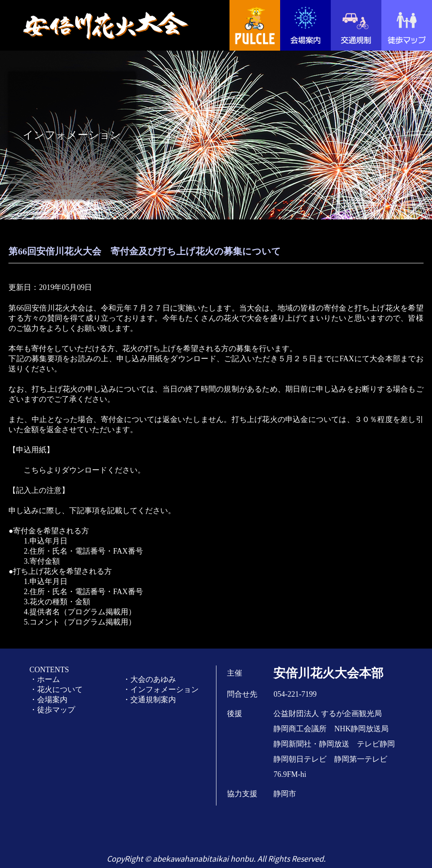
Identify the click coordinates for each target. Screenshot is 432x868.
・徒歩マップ (52, 710)
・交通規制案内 (149, 700)
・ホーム (45, 679)
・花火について (56, 690)
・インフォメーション (161, 690)
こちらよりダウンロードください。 (84, 470)
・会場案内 (49, 700)
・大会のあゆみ (149, 679)
